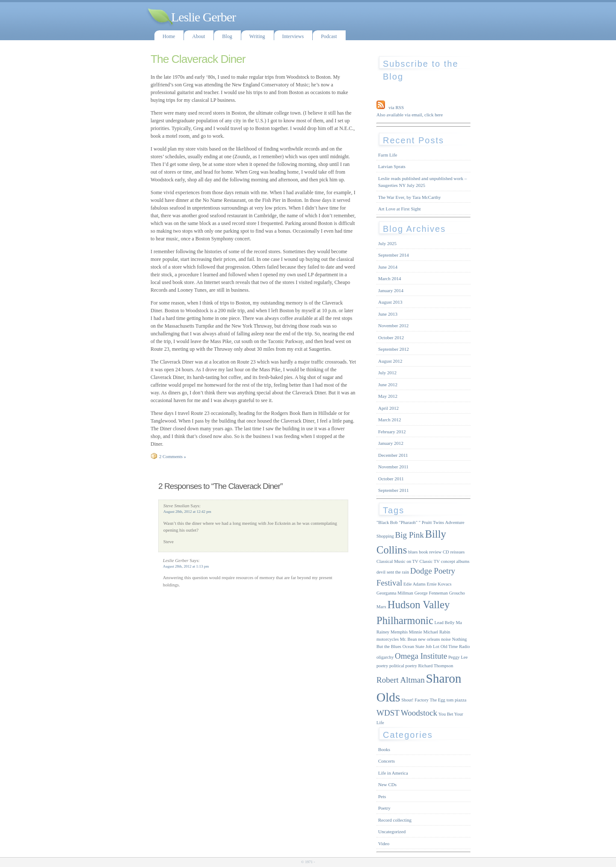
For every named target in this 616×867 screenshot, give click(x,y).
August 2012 (390, 361)
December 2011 (393, 455)
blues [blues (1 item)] (413, 552)
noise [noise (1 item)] (446, 639)
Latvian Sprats (392, 166)
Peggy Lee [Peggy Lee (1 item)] (458, 657)
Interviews (293, 36)
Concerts (386, 761)
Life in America (393, 773)
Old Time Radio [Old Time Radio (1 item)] (455, 647)
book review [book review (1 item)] (430, 552)
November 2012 (393, 325)
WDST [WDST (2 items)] (388, 713)
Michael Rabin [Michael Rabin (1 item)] (437, 632)
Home (169, 36)
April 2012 (388, 408)
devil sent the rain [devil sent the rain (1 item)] (393, 572)
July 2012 (387, 373)
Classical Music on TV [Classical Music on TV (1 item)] (397, 561)
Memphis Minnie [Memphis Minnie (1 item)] (406, 632)
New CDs (387, 784)
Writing (257, 36)
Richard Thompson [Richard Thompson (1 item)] (436, 666)
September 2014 (394, 255)
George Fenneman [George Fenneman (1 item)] (431, 593)
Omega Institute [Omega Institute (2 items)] (421, 656)
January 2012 (391, 443)
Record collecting (395, 820)
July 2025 (387, 243)
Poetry (384, 808)
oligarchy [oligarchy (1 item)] (385, 657)
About (198, 36)
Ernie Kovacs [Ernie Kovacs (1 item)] (439, 584)
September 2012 (394, 349)
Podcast (329, 36)
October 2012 (391, 337)
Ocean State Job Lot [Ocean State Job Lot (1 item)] (421, 647)
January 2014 (391, 290)
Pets (382, 796)
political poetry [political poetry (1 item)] (403, 666)
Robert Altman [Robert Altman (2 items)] (401, 680)
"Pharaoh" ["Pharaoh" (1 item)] (408, 522)
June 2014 (388, 267)
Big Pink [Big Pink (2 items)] (410, 535)
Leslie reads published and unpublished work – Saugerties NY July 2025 (422, 182)
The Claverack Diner (198, 59)
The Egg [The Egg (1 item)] (438, 700)
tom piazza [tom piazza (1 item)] (456, 700)
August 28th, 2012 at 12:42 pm (187, 512)
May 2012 (388, 396)
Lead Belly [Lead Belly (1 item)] (445, 623)
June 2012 (388, 385)
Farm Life (388, 155)
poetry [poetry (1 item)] (382, 666)
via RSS (396, 107)
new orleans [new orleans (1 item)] (429, 639)
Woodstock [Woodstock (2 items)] (419, 713)
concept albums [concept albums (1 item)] (455, 561)
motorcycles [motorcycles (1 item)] (388, 639)
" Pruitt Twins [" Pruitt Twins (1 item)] (431, 522)
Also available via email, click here (410, 115)
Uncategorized (392, 831)
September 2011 (393, 490)
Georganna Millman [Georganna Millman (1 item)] (395, 593)
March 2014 (389, 278)
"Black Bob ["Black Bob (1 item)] (387, 522)
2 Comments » (173, 456)
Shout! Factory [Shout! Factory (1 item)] (415, 700)
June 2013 (388, 314)
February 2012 (392, 432)
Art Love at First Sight (400, 209)
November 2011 (393, 467)
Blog (227, 36)
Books (384, 749)
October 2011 (391, 479)
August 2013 (390, 302)
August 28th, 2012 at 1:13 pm (186, 566)
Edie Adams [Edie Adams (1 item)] (415, 584)
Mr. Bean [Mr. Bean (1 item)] (409, 639)
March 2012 (389, 420)
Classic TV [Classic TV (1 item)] (430, 561)
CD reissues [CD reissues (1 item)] (454, 552)
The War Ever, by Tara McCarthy (410, 197)
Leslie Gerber (203, 17)
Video (384, 843)
